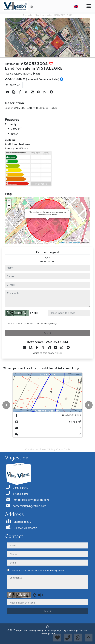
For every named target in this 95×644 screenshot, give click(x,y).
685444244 (47, 261)
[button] (6, 405)
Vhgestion (21, 630)
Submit (47, 333)
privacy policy (50, 323)
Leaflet (62, 243)
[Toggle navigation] (89, 6)
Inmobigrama (47, 633)
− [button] (9, 206)
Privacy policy (36, 630)
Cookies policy (53, 630)
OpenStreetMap (74, 243)
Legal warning (70, 630)
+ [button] (9, 201)
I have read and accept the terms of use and (32, 323)
